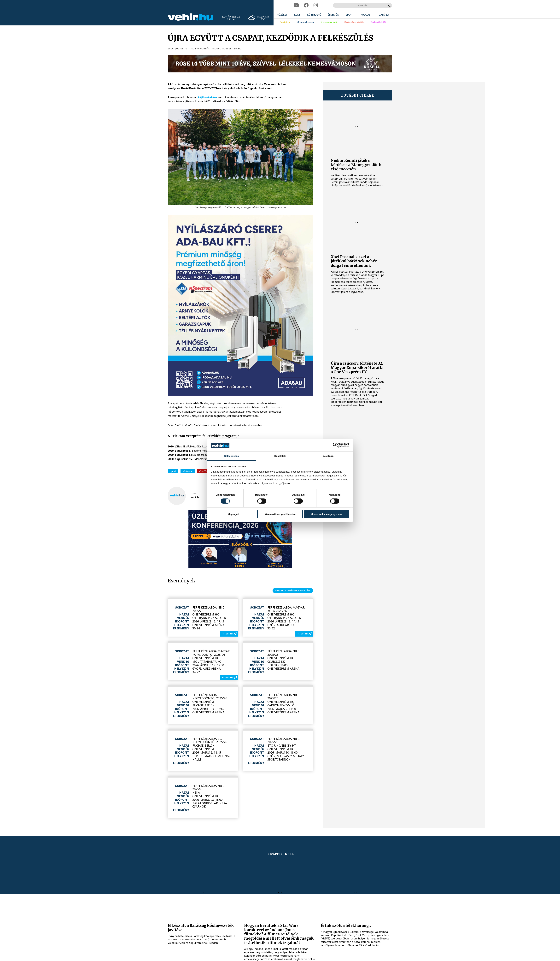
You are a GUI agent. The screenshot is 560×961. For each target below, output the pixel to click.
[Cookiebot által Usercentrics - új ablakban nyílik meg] (335, 445)
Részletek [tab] (280, 456)
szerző (194, 494)
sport (173, 471)
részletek (228, 634)
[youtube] (296, 5)
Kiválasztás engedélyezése (280, 514)
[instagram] (316, 5)
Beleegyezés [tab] (231, 456)
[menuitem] (282, 15)
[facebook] (306, 5)
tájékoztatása (207, 97)
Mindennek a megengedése (327, 514)
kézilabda (188, 471)
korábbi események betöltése (293, 590)
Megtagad (233, 514)
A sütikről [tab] (329, 456)
